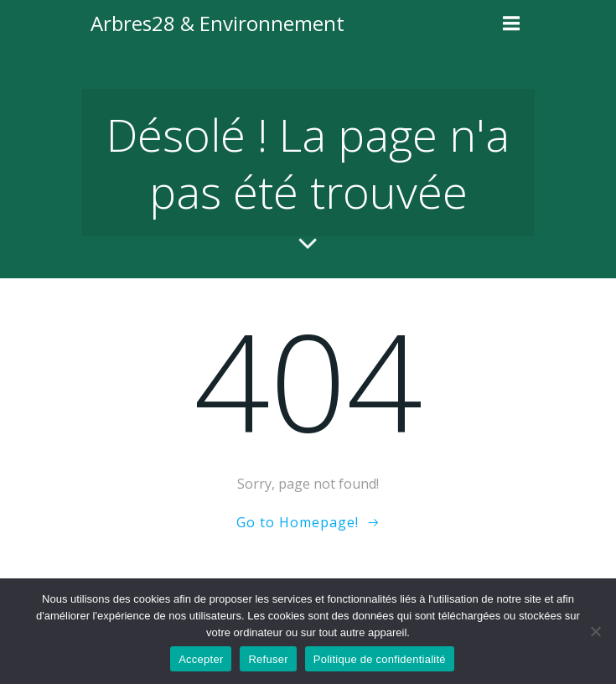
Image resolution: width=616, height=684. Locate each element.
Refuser (268, 659)
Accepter (201, 659)
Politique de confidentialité (380, 659)
